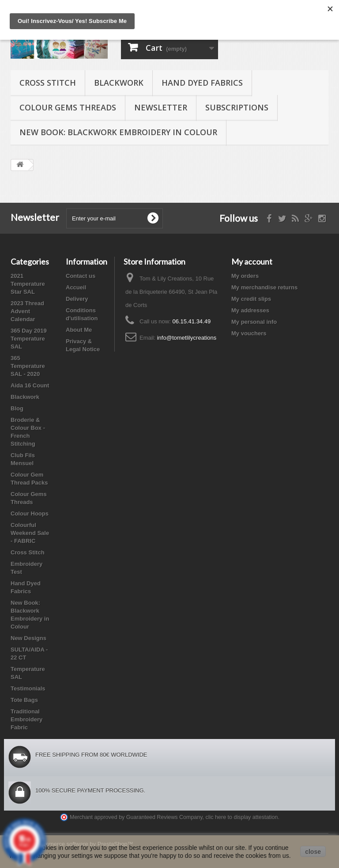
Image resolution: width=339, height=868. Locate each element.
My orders (245, 276)
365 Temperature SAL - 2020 (28, 366)
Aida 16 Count (30, 385)
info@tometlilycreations (187, 338)
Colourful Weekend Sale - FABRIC (30, 533)
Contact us (81, 276)
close (313, 852)
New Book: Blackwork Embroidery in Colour (118, 132)
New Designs (28, 638)
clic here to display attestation (242, 817)
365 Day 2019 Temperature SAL (29, 339)
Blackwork (119, 83)
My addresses (250, 310)
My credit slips (251, 299)
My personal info (254, 322)
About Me (79, 330)
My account (252, 262)
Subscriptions (237, 107)
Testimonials (28, 688)
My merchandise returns (264, 287)
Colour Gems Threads (68, 107)
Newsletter (161, 107)
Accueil (76, 287)
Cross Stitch (48, 83)
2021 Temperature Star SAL (28, 284)
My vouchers (249, 333)
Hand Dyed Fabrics (202, 83)
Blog (17, 408)
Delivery (77, 299)
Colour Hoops (30, 514)
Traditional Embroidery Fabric (26, 719)
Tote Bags (24, 700)
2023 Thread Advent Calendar (27, 311)
